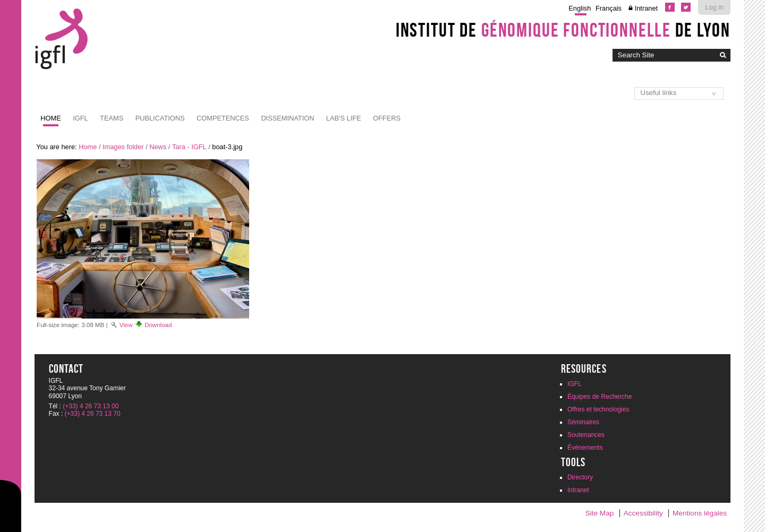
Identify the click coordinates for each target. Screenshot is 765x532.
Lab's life (344, 118)
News (158, 147)
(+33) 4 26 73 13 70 (93, 414)
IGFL (80, 118)
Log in (714, 7)
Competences (223, 118)
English (580, 8)
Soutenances (586, 435)
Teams (112, 118)
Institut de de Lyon (563, 30)
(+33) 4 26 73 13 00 (91, 406)
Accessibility (643, 513)
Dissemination (287, 118)
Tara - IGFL (189, 147)
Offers (387, 118)
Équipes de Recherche (600, 397)
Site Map (600, 513)
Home (50, 118)
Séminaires (583, 422)
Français (609, 8)
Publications (160, 118)
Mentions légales (700, 513)
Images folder (123, 147)
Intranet (646, 8)
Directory (580, 477)
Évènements (585, 448)
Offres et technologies (598, 409)
